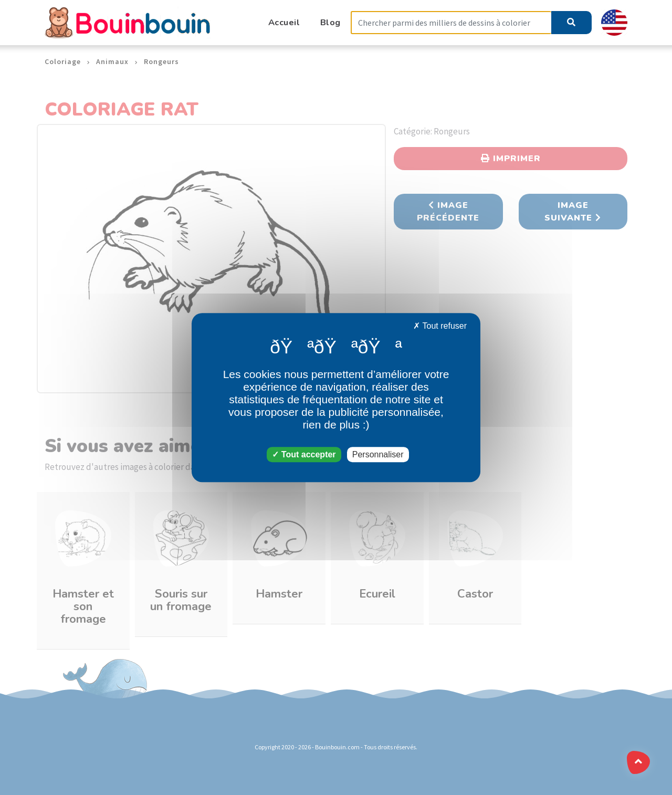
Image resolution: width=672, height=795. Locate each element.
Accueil (284, 22)
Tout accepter (304, 454)
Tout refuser (440, 326)
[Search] (451, 23)
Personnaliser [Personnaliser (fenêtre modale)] (378, 454)
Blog (330, 22)
